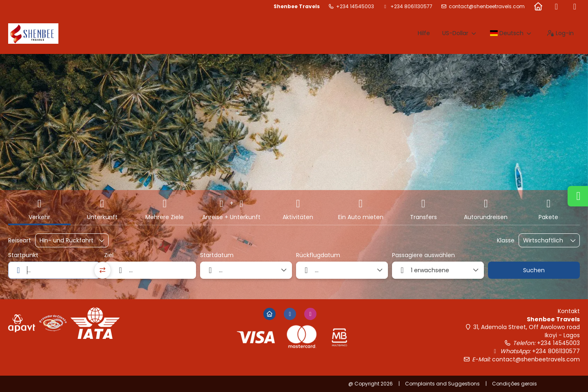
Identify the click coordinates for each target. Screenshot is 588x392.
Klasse (506, 241)
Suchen (534, 270)
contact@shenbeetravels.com (487, 7)
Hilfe (424, 33)
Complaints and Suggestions (442, 384)
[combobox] (54, 270)
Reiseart (20, 241)
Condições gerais (514, 384)
